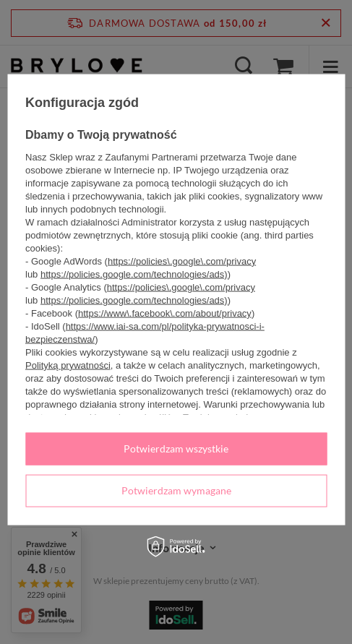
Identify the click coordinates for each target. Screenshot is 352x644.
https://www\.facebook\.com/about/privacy (165, 313)
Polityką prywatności (68, 365)
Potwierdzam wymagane (176, 490)
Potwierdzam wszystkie (176, 448)
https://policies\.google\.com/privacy (182, 261)
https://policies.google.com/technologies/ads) (134, 274)
